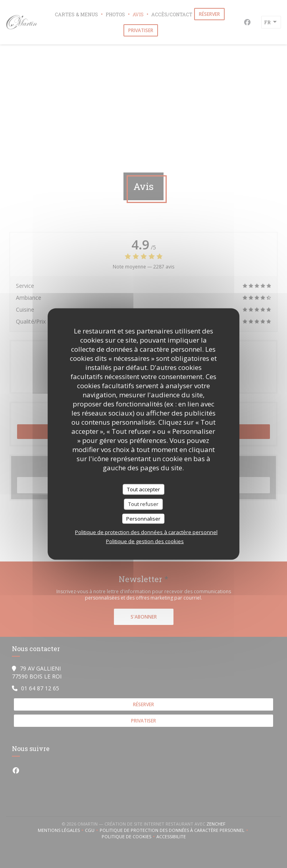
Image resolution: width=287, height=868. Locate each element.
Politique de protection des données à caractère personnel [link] (146, 532)
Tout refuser (143, 504)
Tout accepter (143, 489)
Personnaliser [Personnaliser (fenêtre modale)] (143, 518)
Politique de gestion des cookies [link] (145, 541)
